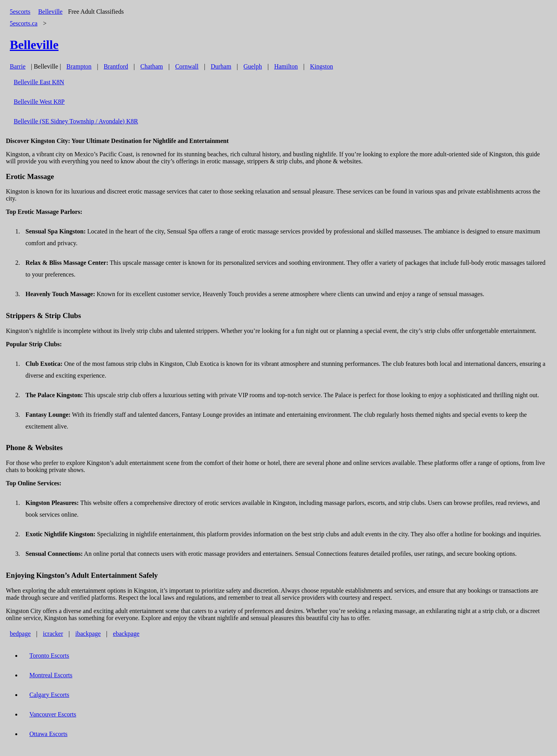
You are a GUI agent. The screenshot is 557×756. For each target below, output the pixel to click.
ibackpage (88, 634)
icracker (53, 634)
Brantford (116, 66)
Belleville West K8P (39, 102)
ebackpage (126, 634)
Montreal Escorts (51, 675)
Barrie (18, 66)
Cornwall (187, 66)
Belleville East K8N (39, 82)
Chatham (152, 66)
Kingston (322, 66)
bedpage (20, 634)
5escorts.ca (24, 23)
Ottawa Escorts (48, 734)
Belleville (50, 12)
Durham (221, 66)
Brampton (79, 66)
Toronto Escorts (49, 656)
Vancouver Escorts (53, 714)
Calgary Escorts (49, 695)
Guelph (253, 66)
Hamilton (286, 66)
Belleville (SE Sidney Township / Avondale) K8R (76, 121)
